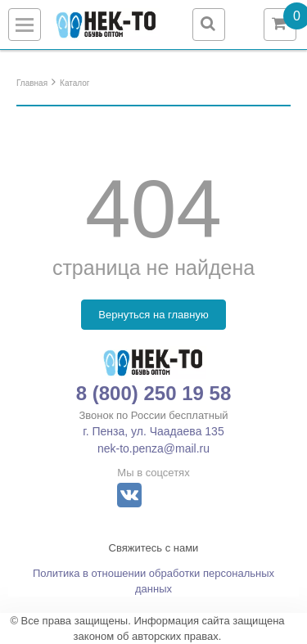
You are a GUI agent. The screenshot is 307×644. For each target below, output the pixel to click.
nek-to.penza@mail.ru (153, 448)
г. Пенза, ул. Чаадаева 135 (153, 431)
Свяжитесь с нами (154, 548)
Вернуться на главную (153, 315)
